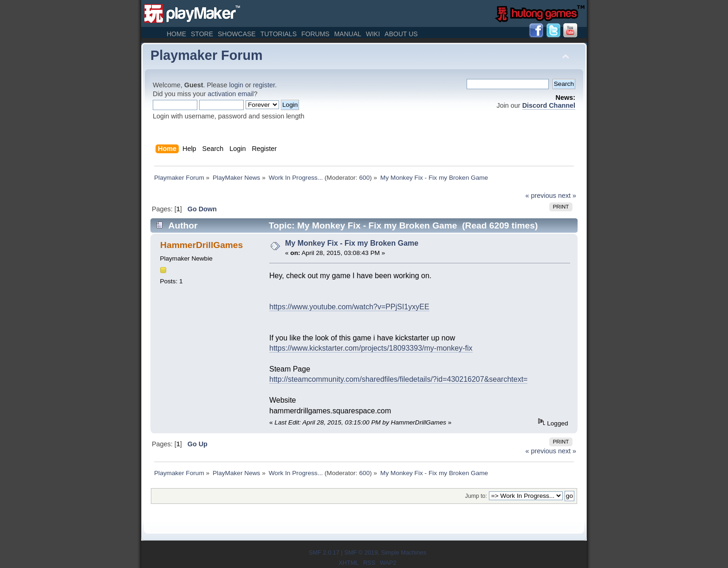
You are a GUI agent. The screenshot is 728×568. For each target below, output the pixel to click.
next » (567, 196)
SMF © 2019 (361, 552)
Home (176, 34)
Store (202, 34)
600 (364, 178)
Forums (315, 34)
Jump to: (476, 496)
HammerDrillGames (201, 245)
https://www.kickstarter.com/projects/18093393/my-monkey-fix (371, 348)
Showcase (237, 34)
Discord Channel (549, 105)
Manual (348, 34)
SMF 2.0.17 (324, 552)
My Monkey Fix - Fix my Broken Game (352, 243)
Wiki (373, 34)
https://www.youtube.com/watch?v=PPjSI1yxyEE (349, 307)
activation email (231, 94)
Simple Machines (404, 552)
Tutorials (279, 34)
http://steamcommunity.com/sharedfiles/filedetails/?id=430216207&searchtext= (398, 379)
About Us (401, 34)
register (264, 85)
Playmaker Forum (207, 55)
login (236, 85)
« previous (541, 196)
